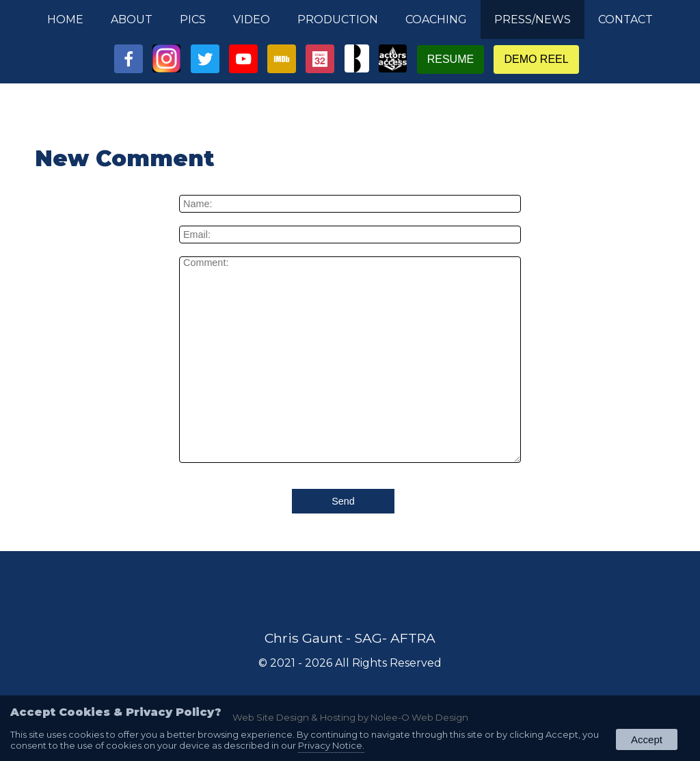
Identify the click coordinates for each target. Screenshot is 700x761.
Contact (625, 19)
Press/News (533, 19)
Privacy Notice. (331, 745)
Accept (647, 739)
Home (65, 19)
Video (252, 19)
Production (338, 19)
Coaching (436, 19)
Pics (193, 19)
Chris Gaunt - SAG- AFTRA (350, 638)
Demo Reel (536, 59)
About (132, 19)
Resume (450, 59)
